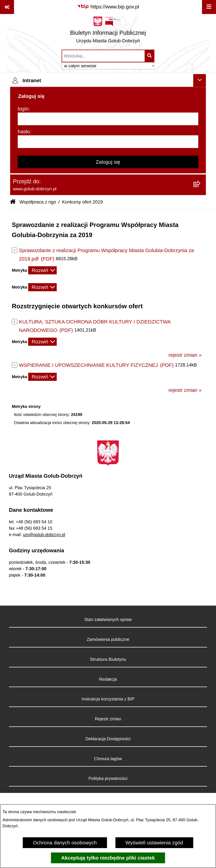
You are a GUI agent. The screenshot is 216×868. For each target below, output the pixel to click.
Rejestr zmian (108, 719)
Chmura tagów (108, 759)
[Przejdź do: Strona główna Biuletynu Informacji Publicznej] (13, 202)
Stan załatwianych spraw (108, 619)
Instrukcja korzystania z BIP (108, 699)
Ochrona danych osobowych (65, 843)
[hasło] (108, 142)
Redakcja (108, 679)
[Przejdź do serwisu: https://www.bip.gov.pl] (108, 7)
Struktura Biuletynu (108, 659)
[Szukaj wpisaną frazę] (150, 56)
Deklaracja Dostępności (108, 739)
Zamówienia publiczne (108, 639)
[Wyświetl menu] (209, 7)
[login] (108, 119)
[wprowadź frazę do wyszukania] (103, 56)
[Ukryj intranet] (200, 80)
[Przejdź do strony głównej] (108, 31)
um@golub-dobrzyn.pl (44, 535)
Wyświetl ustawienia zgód (154, 843)
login (23, 109)
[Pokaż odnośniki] (7, 7)
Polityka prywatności (108, 778)
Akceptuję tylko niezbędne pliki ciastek (108, 858)
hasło (24, 132)
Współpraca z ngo (38, 202)
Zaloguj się (108, 162)
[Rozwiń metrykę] (42, 270)
